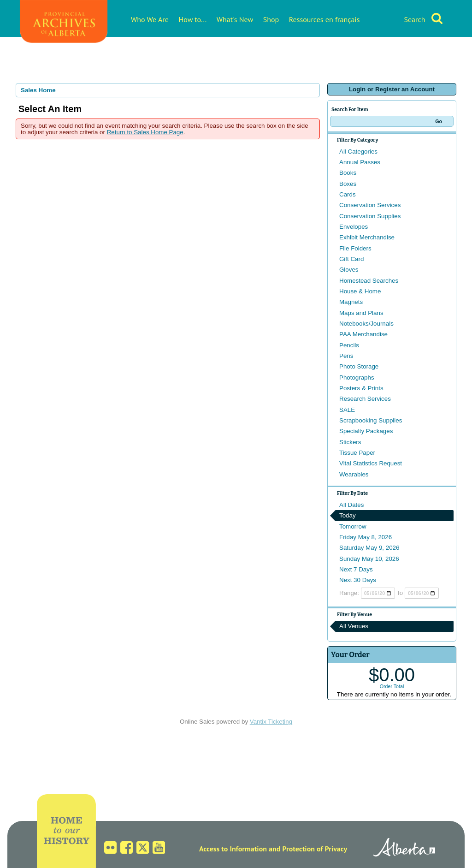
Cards (348, 194)
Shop (271, 19)
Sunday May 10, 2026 (369, 559)
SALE (347, 410)
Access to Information (233, 849)
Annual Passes (360, 162)
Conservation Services (370, 205)
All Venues (354, 626)
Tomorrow (353, 526)
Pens (346, 356)
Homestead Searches (369, 281)
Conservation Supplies (370, 216)
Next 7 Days (356, 569)
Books (348, 173)
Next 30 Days (358, 580)
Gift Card (351, 259)
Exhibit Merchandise (367, 237)
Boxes (348, 184)
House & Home (360, 291)
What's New (235, 19)
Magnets (351, 302)
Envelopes (354, 227)
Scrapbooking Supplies (371, 420)
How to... (193, 19)
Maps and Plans (361, 313)
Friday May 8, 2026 (366, 537)
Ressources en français (324, 19)
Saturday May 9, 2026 (369, 548)
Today (348, 515)
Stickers (350, 442)
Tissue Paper (357, 453)
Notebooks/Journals (366, 324)
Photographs (357, 378)
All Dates (351, 505)
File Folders (355, 248)
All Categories (358, 152)
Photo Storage (359, 366)
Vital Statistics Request (371, 463)
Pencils (349, 345)
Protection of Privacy (315, 849)
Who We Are (150, 19)
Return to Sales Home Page (145, 132)
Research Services (365, 399)
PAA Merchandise (363, 334)
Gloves (349, 270)
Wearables (354, 474)
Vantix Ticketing (271, 722)
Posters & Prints (361, 388)
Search (414, 19)
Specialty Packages (366, 431)
